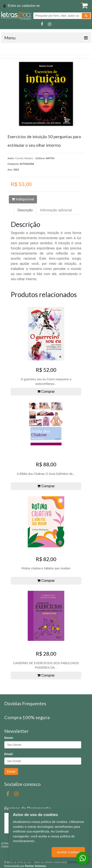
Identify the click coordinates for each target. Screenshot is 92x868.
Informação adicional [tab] (56, 210)
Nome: (9, 738)
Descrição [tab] (25, 210)
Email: (9, 754)
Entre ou (14, 6)
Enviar (11, 772)
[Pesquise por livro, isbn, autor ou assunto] (57, 16)
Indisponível (23, 199)
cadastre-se (31, 6)
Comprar (46, 392)
